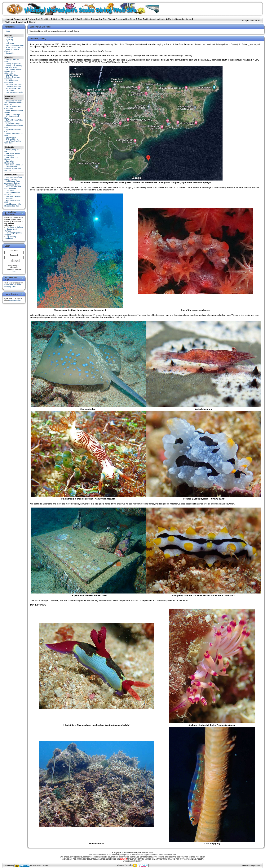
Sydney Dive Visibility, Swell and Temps (13, 66)
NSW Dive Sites (82, 19)
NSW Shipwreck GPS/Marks (11, 82)
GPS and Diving (12, 139)
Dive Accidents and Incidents (152, 19)
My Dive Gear (11, 137)
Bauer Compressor (13, 114)
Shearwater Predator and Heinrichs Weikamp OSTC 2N (13, 103)
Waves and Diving (13, 185)
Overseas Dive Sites (125, 19)
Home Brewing (15, 300)
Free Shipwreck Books (14, 92)
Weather (22, 22)
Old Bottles (10, 90)
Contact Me (19, 19)
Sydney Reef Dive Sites (39, 19)
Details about (11, 230)
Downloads (10, 44)
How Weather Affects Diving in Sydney (13, 178)
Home (8, 19)
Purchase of (15, 227)
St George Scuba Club (14, 47)
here (14, 271)
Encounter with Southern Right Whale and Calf (13, 169)
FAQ (7, 42)
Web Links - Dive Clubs (15, 45)
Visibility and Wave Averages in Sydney (12, 182)
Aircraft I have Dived (13, 88)
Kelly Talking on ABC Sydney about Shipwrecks (13, 71)
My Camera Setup (13, 124)
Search (33, 22)
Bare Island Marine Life (15, 165)
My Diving (10, 40)
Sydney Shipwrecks (63, 19)
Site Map (9, 198)
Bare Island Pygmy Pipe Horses (12, 154)
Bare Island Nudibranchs (9, 162)
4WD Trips (10, 22)
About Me (9, 38)
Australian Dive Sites (103, 19)
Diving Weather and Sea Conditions (13, 188)
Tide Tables (10, 191)
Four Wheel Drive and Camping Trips (13, 286)
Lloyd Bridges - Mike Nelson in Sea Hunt (13, 205)
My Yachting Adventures (180, 19)
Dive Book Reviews (13, 196)
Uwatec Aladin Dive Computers (12, 108)
